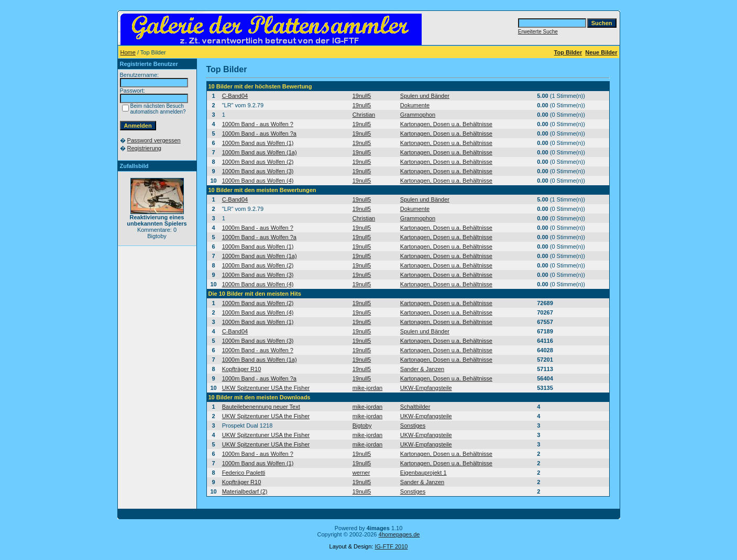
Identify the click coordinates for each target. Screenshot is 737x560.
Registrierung (144, 148)
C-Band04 (235, 96)
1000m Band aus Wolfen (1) (258, 143)
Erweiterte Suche (538, 32)
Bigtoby (362, 425)
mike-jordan (367, 388)
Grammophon (418, 115)
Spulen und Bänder (425, 96)
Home (128, 52)
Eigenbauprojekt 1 (423, 473)
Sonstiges (413, 425)
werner (361, 473)
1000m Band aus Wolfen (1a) (260, 152)
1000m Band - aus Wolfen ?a (259, 133)
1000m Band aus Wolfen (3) (258, 171)
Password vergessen (154, 140)
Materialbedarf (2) (245, 491)
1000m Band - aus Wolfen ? (258, 124)
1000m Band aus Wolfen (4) (258, 181)
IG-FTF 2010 (391, 546)
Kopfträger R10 (242, 369)
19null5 (362, 96)
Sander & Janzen (422, 369)
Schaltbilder (415, 407)
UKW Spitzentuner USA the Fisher (266, 388)
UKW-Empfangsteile (426, 388)
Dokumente (415, 105)
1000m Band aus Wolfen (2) (258, 162)
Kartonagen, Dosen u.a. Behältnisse (446, 124)
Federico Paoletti (244, 473)
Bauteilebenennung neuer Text (261, 407)
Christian (364, 115)
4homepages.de (399, 534)
